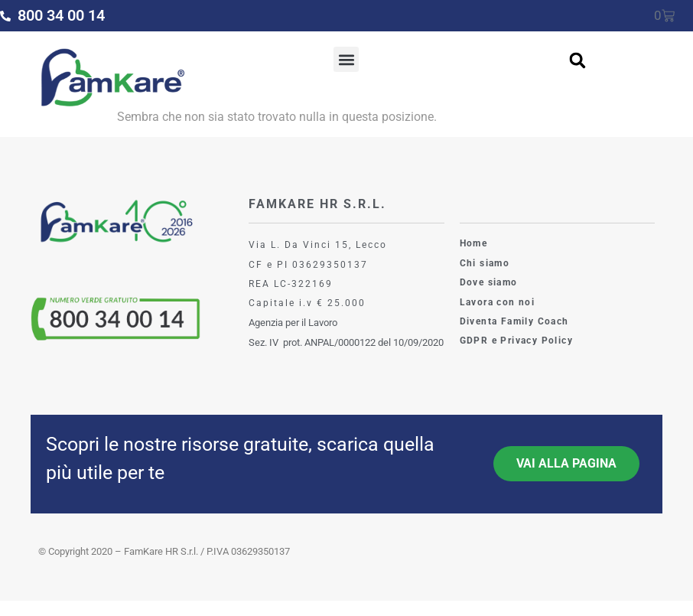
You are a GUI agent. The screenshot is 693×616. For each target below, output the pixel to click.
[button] (346, 59)
